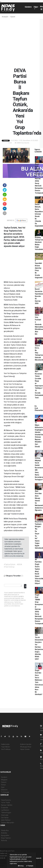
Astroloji (4, 840)
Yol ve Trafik (6, 803)
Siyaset (13, 17)
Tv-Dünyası (5, 792)
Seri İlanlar (5, 818)
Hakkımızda (5, 744)
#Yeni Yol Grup (9, 567)
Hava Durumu (6, 800)
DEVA (6, 282)
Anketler (4, 833)
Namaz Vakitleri (7, 805)
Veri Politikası (6, 749)
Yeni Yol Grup (17, 297)
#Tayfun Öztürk (10, 564)
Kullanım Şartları (26, 744)
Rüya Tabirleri (6, 838)
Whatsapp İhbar (26, 747)
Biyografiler (5, 835)
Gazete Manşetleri (8, 823)
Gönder (26, 586)
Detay (21, 866)
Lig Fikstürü (5, 810)
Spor (3, 787)
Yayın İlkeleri (6, 747)
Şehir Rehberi (6, 820)
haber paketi (4, 860)
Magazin (4, 780)
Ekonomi (4, 790)
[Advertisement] (21, 43)
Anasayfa (5, 17)
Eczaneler (5, 808)
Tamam (30, 866)
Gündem (28, 7)
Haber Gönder (25, 749)
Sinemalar (5, 815)
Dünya (3, 785)
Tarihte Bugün (6, 813)
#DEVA (19, 564)
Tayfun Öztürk (10, 291)
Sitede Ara (5, 830)
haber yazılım (5, 863)
